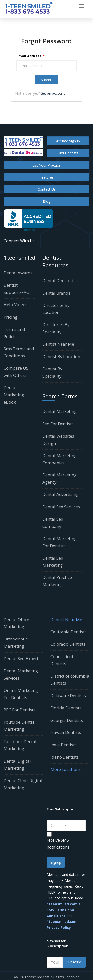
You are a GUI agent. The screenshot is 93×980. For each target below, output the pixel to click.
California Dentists (68, 632)
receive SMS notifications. (59, 843)
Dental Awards (18, 273)
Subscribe (74, 962)
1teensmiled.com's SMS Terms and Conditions (64, 910)
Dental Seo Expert (21, 658)
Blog (47, 201)
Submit (46, 80)
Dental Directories (60, 281)
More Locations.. (66, 769)
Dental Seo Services (61, 507)
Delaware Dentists (68, 695)
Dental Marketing (60, 411)
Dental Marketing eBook (14, 395)
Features (46, 177)
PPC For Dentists (20, 710)
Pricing (11, 317)
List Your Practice (46, 165)
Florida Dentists (66, 708)
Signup (56, 862)
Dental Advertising (61, 494)
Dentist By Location (61, 356)
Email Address (31, 56)
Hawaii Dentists (66, 732)
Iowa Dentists (63, 745)
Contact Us (47, 189)
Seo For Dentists (58, 424)
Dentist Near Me (58, 344)
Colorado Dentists (68, 644)
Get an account (53, 93)
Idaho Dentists (64, 757)
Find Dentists (68, 153)
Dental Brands (56, 293)
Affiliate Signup (68, 141)
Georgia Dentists (67, 720)
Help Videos (15, 305)
